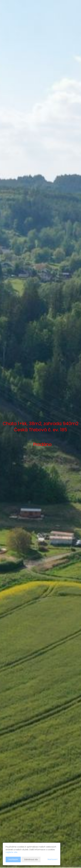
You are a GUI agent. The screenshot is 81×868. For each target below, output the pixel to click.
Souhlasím (13, 859)
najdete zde (11, 852)
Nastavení (53, 859)
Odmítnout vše (31, 859)
